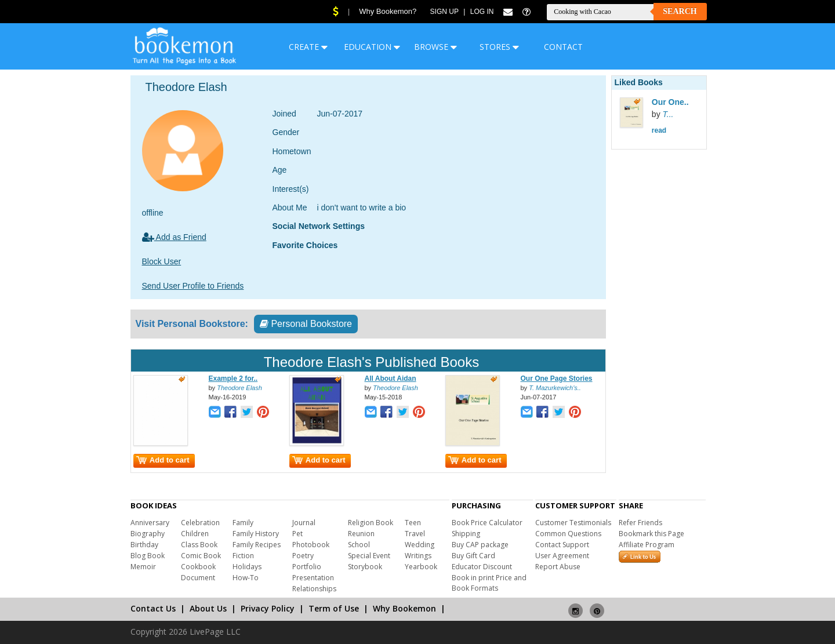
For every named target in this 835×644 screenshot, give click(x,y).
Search (680, 11)
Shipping (466, 534)
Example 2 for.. (233, 379)
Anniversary (150, 523)
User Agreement (562, 556)
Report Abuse (558, 567)
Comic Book (201, 556)
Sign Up (444, 12)
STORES (499, 47)
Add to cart (163, 460)
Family (243, 523)
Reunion (361, 534)
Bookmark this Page (651, 534)
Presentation (313, 578)
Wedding (420, 545)
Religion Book (371, 523)
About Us (208, 608)
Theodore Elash (239, 388)
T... (668, 114)
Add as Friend (174, 237)
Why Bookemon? (388, 11)
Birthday (144, 545)
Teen (413, 523)
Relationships (314, 589)
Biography (148, 534)
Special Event (369, 556)
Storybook (365, 567)
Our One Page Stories (557, 379)
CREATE (308, 47)
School (359, 545)
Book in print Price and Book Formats (489, 583)
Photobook (311, 545)
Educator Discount (482, 567)
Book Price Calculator (487, 523)
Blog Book (148, 556)
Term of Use (334, 608)
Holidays (247, 567)
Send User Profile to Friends (193, 286)
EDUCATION (372, 47)
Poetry (303, 556)
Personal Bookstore (306, 324)
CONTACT (563, 47)
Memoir (143, 567)
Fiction (243, 556)
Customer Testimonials (573, 523)
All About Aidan (391, 379)
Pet (297, 534)
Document (198, 578)
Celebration (200, 523)
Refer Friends (640, 523)
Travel (415, 534)
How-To (246, 578)
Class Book (199, 545)
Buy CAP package (480, 545)
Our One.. (670, 102)
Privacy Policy (268, 608)
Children (195, 534)
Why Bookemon (404, 608)
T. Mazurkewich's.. (555, 388)
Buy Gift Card (473, 556)
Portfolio (307, 567)
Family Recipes (257, 545)
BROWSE (435, 47)
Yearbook (421, 567)
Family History (256, 534)
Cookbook (198, 567)
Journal (304, 523)
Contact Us (153, 608)
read (659, 130)
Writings (418, 556)
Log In (482, 12)
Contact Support (562, 545)
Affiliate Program (647, 545)
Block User (162, 261)
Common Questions (568, 534)
